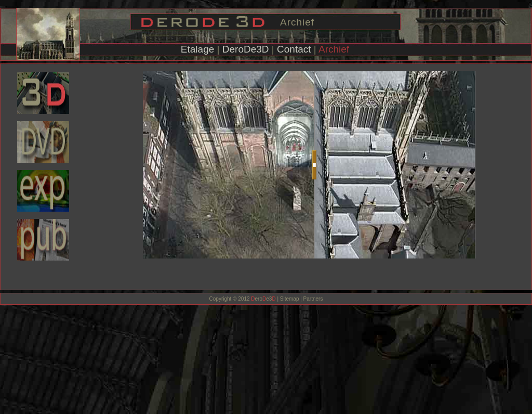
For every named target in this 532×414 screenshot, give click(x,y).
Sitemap (290, 299)
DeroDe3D (246, 49)
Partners (312, 299)
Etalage (197, 49)
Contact (294, 49)
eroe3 (263, 299)
